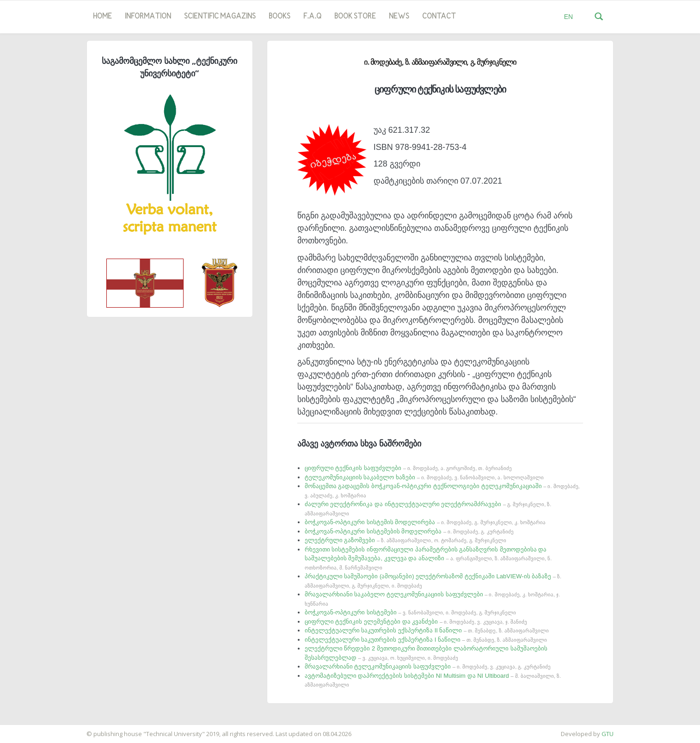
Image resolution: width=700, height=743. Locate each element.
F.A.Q (312, 17)
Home (102, 17)
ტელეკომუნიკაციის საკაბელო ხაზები (424, 477)
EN (568, 17)
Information (148, 17)
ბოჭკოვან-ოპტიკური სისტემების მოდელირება (409, 531)
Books (279, 17)
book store (355, 17)
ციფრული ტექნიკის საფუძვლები (408, 468)
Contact (439, 17)
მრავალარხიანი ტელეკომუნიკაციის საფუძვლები (428, 666)
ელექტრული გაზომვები (405, 540)
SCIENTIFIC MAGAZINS (220, 17)
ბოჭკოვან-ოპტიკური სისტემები (410, 612)
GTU (608, 734)
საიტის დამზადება (27, 729)
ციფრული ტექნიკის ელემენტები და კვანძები (416, 622)
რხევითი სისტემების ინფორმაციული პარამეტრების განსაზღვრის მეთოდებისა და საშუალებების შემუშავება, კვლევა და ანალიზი (428, 558)
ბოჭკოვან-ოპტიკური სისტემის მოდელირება (425, 522)
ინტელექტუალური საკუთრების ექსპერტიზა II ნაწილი (427, 630)
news (399, 17)
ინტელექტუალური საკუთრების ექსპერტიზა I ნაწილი (426, 640)
